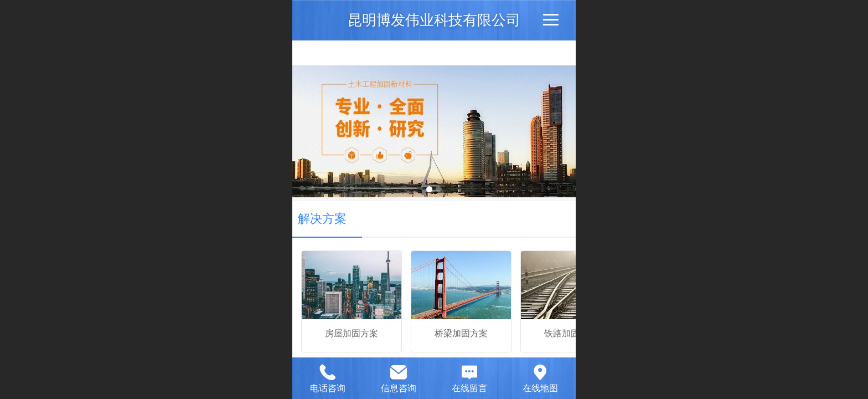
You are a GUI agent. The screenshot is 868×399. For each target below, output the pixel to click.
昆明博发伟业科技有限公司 (434, 20)
